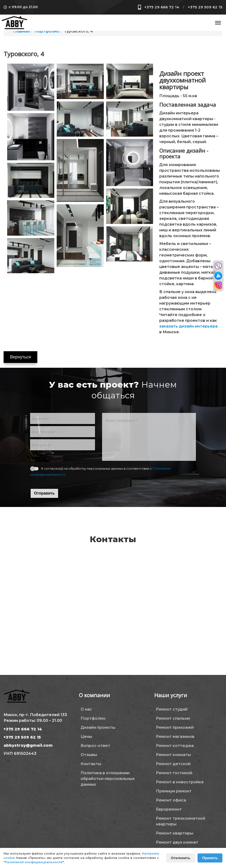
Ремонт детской (173, 764)
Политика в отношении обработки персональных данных (108, 779)
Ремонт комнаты (173, 755)
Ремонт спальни (173, 718)
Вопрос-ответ (95, 746)
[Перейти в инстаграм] (218, 285)
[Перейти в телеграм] (218, 276)
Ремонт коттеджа (175, 746)
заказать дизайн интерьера (188, 326)
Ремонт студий (172, 709)
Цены (86, 737)
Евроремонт (169, 809)
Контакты (91, 764)
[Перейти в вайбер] (218, 266)
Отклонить (181, 858)
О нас (86, 709)
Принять (210, 858)
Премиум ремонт (174, 791)
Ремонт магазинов (175, 737)
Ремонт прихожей (175, 727)
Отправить (44, 493)
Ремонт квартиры (175, 833)
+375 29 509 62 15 (205, 7)
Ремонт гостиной (174, 773)
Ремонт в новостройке (180, 782)
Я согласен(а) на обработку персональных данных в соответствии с (100, 471)
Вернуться (20, 357)
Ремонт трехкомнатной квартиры (181, 821)
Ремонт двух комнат (177, 842)
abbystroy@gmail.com (28, 745)
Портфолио (93, 718)
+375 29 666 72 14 (162, 7)
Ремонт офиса (171, 800)
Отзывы (89, 755)
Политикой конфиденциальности (34, 862)
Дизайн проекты (98, 727)
